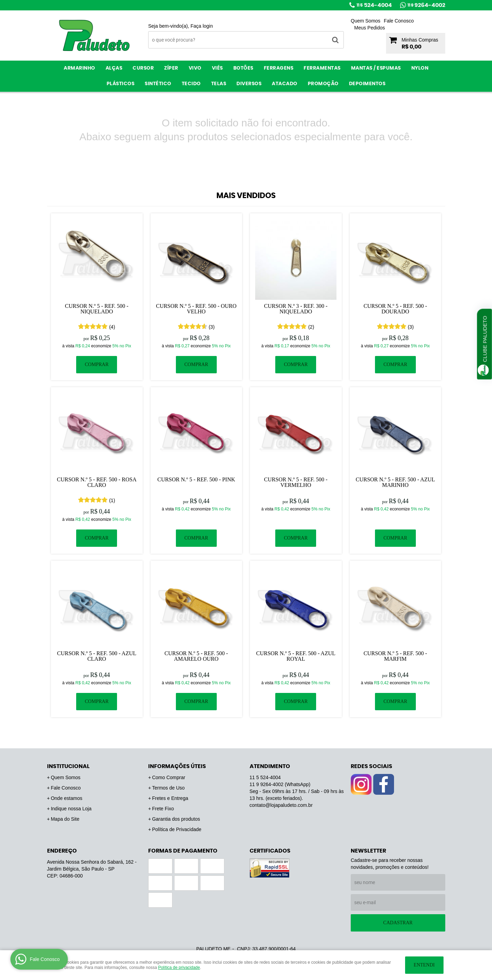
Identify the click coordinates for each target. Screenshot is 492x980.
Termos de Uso (168, 788)
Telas (219, 84)
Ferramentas (322, 68)
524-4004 (374, 5)
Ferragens (279, 68)
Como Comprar (169, 777)
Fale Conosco (399, 21)
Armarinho (79, 68)
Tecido (191, 84)
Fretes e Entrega (170, 798)
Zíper (171, 68)
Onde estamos (67, 798)
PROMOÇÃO (323, 84)
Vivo (195, 68)
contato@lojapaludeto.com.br (281, 805)
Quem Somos (366, 21)
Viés (217, 68)
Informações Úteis (177, 766)
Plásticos (121, 84)
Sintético (158, 84)
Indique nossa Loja (71, 809)
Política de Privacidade (177, 829)
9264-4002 (426, 5)
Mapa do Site (65, 819)
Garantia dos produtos (176, 819)
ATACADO (285, 84)
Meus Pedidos (370, 28)
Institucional (68, 766)
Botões (243, 68)
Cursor (143, 68)
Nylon (420, 68)
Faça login (202, 26)
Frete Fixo (163, 809)
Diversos (249, 84)
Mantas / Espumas (376, 68)
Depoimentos (367, 84)
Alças (114, 68)
